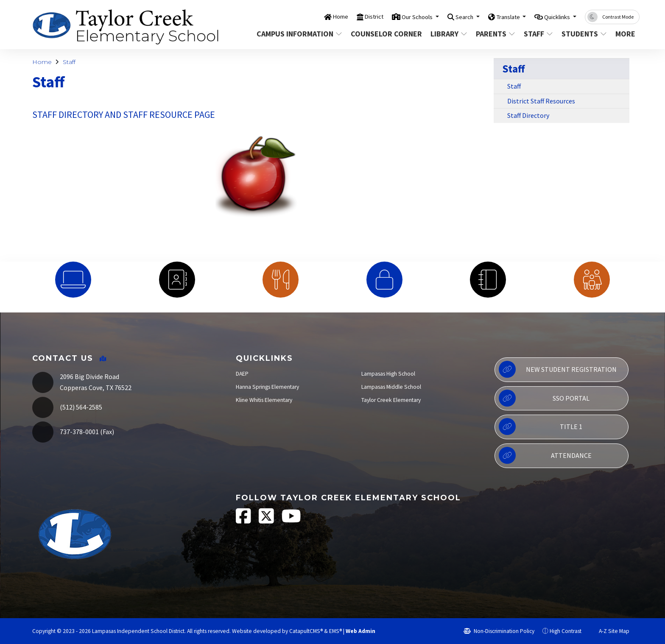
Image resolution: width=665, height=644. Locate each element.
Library (449, 34)
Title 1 (541, 427)
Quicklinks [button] (554, 17)
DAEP (242, 374)
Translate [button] (497, 17)
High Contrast (566, 631)
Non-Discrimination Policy (499, 631)
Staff (538, 34)
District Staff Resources (541, 101)
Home (308, 17)
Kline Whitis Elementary (264, 400)
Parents (495, 34)
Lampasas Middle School (391, 387)
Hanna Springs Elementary (267, 387)
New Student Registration (557, 369)
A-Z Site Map (609, 631)
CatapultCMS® (306, 631)
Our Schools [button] (394, 17)
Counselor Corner (384, 34)
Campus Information (297, 34)
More (626, 34)
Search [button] (448, 17)
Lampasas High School (388, 374)
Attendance (545, 455)
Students (584, 34)
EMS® (335, 631)
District (345, 17)
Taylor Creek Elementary (391, 400)
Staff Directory (528, 115)
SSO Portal (544, 398)
